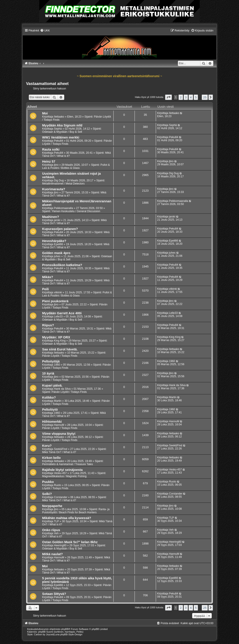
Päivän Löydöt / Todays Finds (60, 356)
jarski (57, 220)
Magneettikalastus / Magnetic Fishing (64, 476)
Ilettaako (59, 117)
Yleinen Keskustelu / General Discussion (76, 211)
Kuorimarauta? (54, 189)
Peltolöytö (50, 410)
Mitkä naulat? (53, 554)
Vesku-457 (60, 473)
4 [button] (191, 97)
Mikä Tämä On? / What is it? (59, 452)
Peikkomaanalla (63, 208)
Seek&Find (61, 449)
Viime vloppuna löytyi (59, 434)
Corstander (61, 497)
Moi (45, 113)
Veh (56, 533)
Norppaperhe (52, 506)
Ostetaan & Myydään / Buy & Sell (62, 132)
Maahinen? (51, 217)
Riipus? (48, 325)
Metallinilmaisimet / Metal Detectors (63, 184)
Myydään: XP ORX (56, 337)
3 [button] (186, 97)
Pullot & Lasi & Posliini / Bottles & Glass (76, 166)
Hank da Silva (62, 389)
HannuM (59, 425)
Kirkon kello (51, 458)
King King (60, 341)
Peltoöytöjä (51, 361)
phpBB (65, 629)
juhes (57, 256)
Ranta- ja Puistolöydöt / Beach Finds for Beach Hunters (76, 511)
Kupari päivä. (52, 385)
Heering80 (60, 545)
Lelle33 (58, 317)
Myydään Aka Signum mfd (62, 125)
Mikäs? (48, 277)
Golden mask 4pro (56, 253)
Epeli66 (58, 244)
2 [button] (181, 97)
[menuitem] (45, 31)
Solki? (47, 494)
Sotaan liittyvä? (54, 594)
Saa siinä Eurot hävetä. (60, 349)
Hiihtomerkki (52, 422)
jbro (56, 165)
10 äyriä (48, 373)
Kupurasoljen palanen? (60, 229)
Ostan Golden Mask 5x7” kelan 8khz (70, 542)
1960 (57, 365)
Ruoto (58, 485)
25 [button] (205, 97)
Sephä (58, 129)
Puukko (48, 482)
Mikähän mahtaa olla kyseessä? (67, 518)
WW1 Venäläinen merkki (61, 137)
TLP (56, 521)
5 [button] (196, 97)
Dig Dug (59, 180)
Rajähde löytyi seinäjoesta (62, 470)
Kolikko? (49, 398)
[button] (168, 97)
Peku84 (59, 141)
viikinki (58, 292)
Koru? (47, 446)
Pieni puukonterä (55, 301)
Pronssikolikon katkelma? (62, 265)
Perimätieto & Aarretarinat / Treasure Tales (68, 464)
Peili (46, 289)
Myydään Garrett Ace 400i (62, 313)
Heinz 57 (49, 162)
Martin (58, 401)
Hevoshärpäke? (54, 241)
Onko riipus (51, 530)
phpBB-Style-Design (71, 634)
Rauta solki (51, 149)
